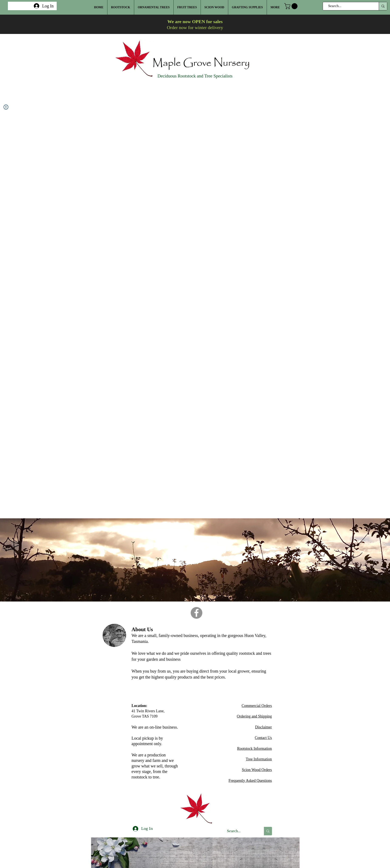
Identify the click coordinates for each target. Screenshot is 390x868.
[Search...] (349, 6)
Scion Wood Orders (257, 770)
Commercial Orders (257, 706)
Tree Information (259, 759)
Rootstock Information (254, 749)
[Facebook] (196, 613)
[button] (292, 6)
